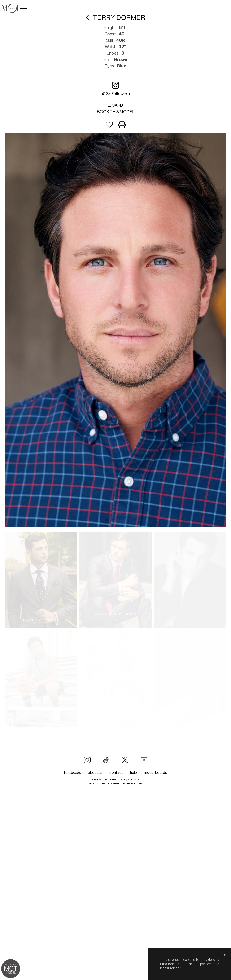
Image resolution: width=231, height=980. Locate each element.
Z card (115, 105)
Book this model (116, 112)
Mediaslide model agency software (116, 779)
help (133, 773)
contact (116, 773)
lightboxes (72, 773)
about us (95, 773)
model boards (155, 773)
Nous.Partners (133, 783)
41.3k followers (116, 89)
